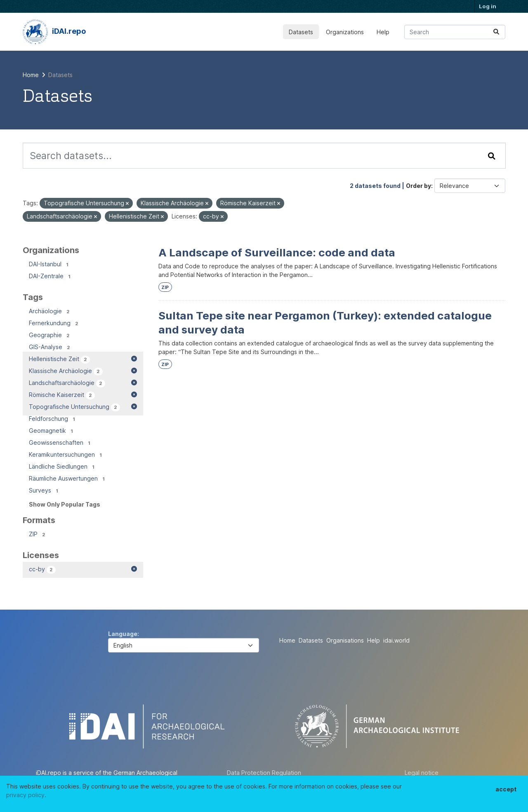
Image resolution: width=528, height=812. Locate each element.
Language (123, 634)
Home (287, 640)
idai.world (396, 640)
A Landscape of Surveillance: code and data (277, 252)
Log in (488, 6)
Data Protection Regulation (264, 773)
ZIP (165, 287)
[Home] (31, 75)
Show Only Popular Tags (65, 504)
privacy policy (25, 795)
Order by (418, 186)
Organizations (345, 32)
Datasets (301, 32)
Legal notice (422, 773)
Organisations (345, 640)
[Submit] (496, 32)
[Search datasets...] (455, 32)
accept (506, 789)
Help (383, 32)
